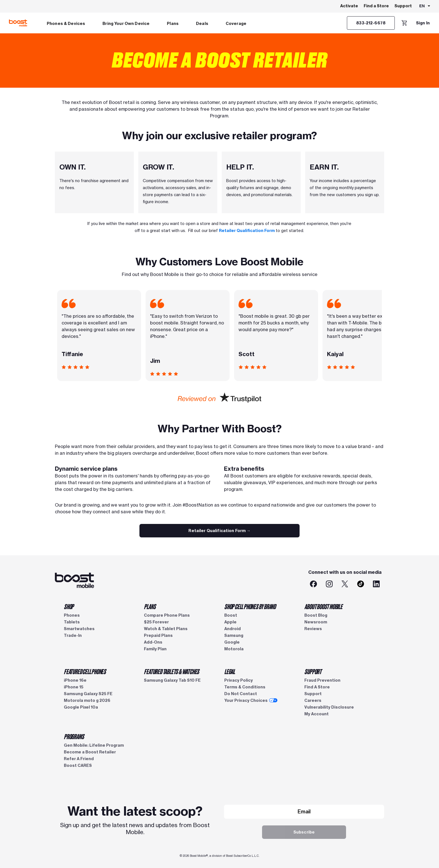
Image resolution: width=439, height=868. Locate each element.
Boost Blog (316, 615)
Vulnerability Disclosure (329, 707)
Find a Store (376, 6)
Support (403, 6)
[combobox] (425, 6)
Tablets (72, 622)
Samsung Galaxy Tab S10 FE (172, 680)
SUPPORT (313, 671)
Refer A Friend (79, 759)
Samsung (234, 635)
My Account (317, 714)
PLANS (150, 606)
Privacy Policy (239, 680)
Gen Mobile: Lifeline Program (94, 745)
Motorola (234, 649)
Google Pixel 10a (81, 707)
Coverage (236, 24)
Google (232, 642)
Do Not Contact (241, 694)
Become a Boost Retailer (90, 752)
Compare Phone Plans (167, 615)
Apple (230, 622)
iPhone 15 (74, 687)
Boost (231, 615)
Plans (173, 24)
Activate (349, 6)
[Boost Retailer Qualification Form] (219, 531)
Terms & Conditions (245, 687)
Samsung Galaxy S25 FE (88, 694)
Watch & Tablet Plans (166, 629)
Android (233, 629)
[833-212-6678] (371, 23)
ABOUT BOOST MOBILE (323, 606)
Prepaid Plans (158, 635)
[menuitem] (66, 23)
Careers (313, 700)
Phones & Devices (66, 24)
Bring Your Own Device (126, 24)
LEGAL (230, 671)
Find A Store (317, 687)
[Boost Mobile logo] (18, 23)
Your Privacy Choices (251, 700)
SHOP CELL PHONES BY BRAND (250, 606)
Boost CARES (78, 765)
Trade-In (73, 635)
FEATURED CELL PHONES (85, 671)
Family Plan (155, 649)
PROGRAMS (74, 736)
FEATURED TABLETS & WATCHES (171, 671)
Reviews (313, 629)
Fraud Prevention (322, 680)
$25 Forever (156, 622)
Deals (202, 24)
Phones (72, 615)
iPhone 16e (75, 680)
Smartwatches (79, 629)
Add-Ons (153, 642)
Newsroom (316, 622)
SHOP (69, 606)
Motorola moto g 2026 (87, 700)
